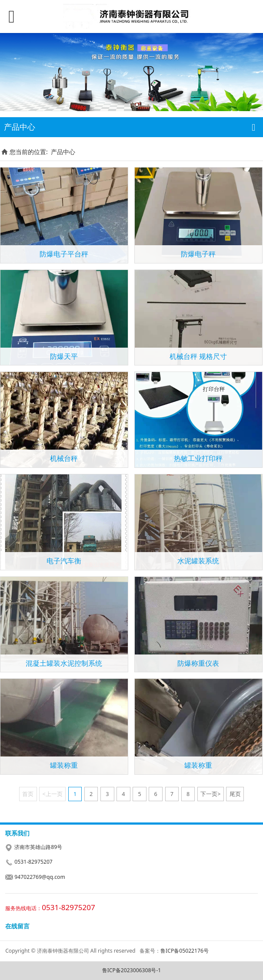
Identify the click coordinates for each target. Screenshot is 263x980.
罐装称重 (64, 765)
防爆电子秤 (198, 254)
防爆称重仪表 (198, 663)
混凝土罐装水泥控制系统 (64, 663)
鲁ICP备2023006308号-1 (132, 970)
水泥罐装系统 (198, 561)
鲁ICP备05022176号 (185, 951)
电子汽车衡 (64, 561)
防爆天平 (64, 356)
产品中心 (63, 152)
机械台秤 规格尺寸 (198, 356)
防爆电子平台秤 (64, 254)
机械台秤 (64, 458)
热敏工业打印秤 (198, 458)
